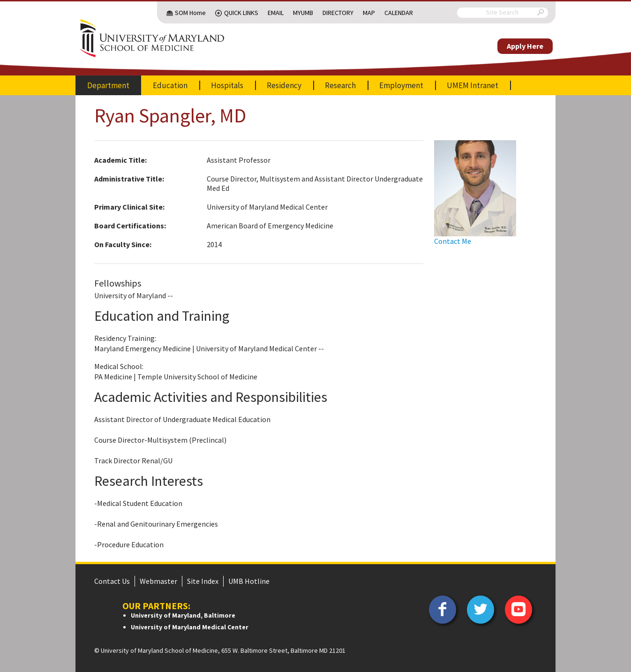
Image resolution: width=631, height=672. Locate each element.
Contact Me (453, 241)
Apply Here (525, 46)
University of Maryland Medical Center (190, 627)
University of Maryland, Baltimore (183, 615)
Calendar (399, 13)
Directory (338, 13)
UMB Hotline (249, 581)
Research (340, 85)
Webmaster (158, 581)
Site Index (203, 581)
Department (108, 85)
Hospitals (227, 85)
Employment (401, 85)
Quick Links (241, 13)
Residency (284, 85)
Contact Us (112, 581)
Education (170, 85)
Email (276, 13)
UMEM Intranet (473, 85)
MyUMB (303, 13)
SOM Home (190, 13)
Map (369, 13)
